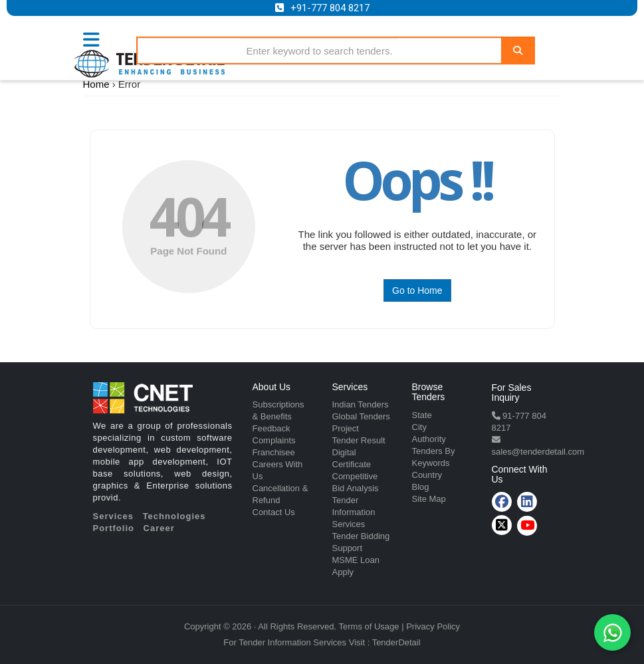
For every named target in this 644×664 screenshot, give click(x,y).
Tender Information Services (354, 512)
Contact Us (274, 512)
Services (114, 516)
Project (346, 428)
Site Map (429, 499)
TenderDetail (396, 642)
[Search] (518, 50)
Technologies (174, 516)
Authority (429, 439)
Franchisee (274, 452)
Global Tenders (361, 416)
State (422, 415)
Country (427, 475)
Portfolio (114, 528)
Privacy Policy (433, 626)
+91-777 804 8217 (330, 8)
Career (159, 528)
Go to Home (417, 290)
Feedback (271, 428)
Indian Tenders (361, 404)
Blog (421, 487)
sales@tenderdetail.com (538, 452)
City (419, 427)
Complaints (274, 440)
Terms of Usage (369, 626)
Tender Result (359, 440)
